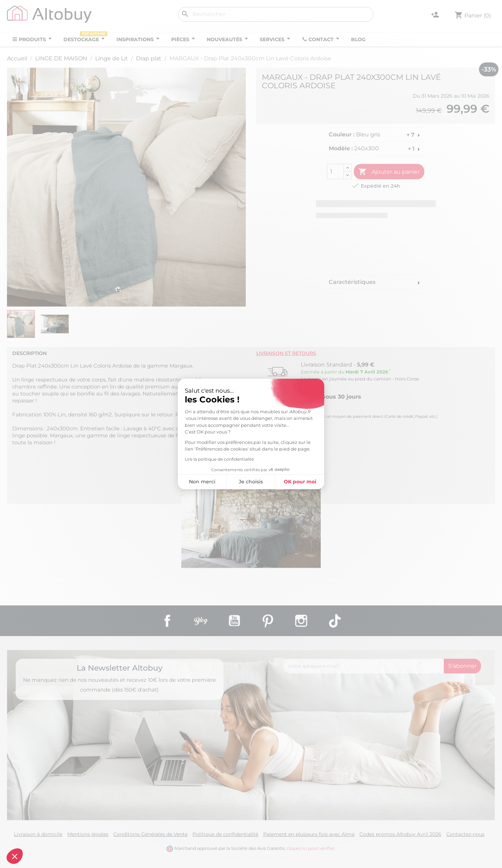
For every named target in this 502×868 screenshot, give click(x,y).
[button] (15, 856)
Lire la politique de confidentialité (159, 459)
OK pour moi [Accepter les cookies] (240, 482)
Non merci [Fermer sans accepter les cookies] (142, 482)
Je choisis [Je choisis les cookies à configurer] (191, 482)
